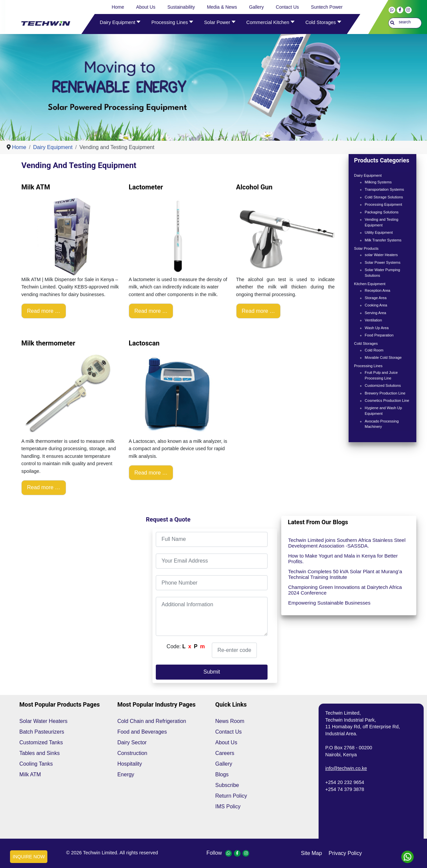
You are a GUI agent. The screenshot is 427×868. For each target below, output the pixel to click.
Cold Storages (366, 343)
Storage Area (375, 298)
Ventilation (373, 320)
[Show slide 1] (218, 127)
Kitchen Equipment (370, 284)
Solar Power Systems (382, 262)
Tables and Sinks (40, 753)
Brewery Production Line (385, 393)
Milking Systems (378, 182)
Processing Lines (368, 366)
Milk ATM (30, 774)
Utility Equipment (379, 232)
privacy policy (345, 853)
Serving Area (375, 313)
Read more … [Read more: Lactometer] (151, 311)
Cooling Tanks (36, 764)
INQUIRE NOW (29, 857)
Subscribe (227, 785)
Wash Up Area (377, 328)
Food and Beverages (142, 732)
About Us (226, 742)
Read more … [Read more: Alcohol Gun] (259, 311)
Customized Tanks (41, 742)
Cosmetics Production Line (387, 400)
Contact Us (228, 732)
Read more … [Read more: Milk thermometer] (44, 487)
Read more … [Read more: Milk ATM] (44, 311)
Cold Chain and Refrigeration (152, 721)
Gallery (224, 764)
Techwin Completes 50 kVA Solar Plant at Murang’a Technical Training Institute (345, 574)
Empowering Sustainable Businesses (329, 603)
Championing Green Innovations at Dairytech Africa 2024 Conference (345, 590)
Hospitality (130, 764)
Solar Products (366, 248)
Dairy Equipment (368, 175)
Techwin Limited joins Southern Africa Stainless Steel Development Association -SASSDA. (347, 543)
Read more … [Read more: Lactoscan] (151, 473)
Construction (132, 753)
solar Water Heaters (381, 255)
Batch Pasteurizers (42, 732)
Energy (126, 774)
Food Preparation (379, 335)
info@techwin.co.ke (346, 768)
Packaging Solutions (381, 212)
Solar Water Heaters (43, 721)
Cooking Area (376, 305)
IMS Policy (228, 806)
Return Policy (231, 796)
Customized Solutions (383, 385)
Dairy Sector (132, 742)
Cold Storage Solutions (384, 197)
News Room (230, 721)
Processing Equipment (383, 204)
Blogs (222, 774)
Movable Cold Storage (383, 357)
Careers (225, 753)
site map (311, 853)
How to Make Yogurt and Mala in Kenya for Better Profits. (343, 559)
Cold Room (374, 350)
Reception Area (377, 290)
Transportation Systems (384, 189)
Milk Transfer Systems (383, 240)
